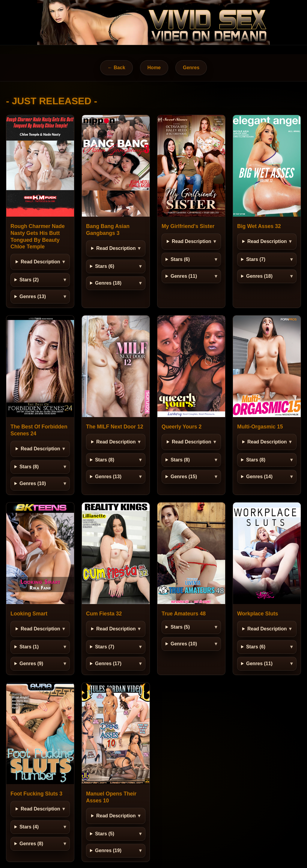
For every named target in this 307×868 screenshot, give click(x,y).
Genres (191, 68)
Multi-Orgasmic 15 (260, 427)
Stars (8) (29, 467)
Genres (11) (184, 276)
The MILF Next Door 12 (115, 427)
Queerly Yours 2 (182, 427)
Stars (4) (29, 827)
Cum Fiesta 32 (104, 614)
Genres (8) (31, 844)
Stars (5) (180, 627)
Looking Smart (29, 614)
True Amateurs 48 (184, 614)
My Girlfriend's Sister (188, 226)
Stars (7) (256, 259)
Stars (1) (29, 647)
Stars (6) (105, 266)
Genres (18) (108, 283)
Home (154, 68)
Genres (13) (33, 296)
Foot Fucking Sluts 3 (36, 794)
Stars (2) (29, 280)
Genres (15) (184, 477)
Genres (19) (108, 850)
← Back (116, 68)
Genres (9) (31, 664)
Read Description (40, 262)
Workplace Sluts (258, 614)
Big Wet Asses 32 (259, 226)
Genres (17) (108, 664)
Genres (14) (259, 477)
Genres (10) (33, 483)
